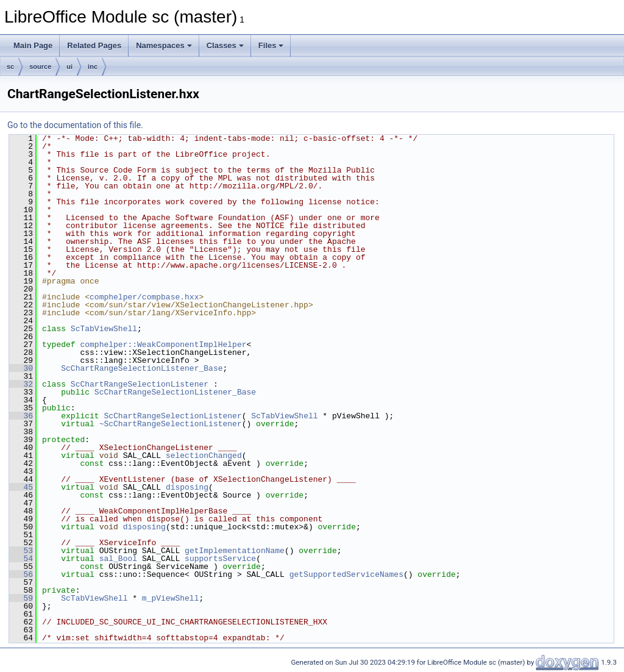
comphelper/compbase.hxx (144, 297)
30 (21, 368)
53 (21, 551)
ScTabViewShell (104, 329)
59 (21, 598)
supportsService (220, 559)
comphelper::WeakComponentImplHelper (163, 345)
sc (10, 66)
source (40, 66)
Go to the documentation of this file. (75, 125)
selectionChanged (204, 456)
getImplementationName (235, 551)
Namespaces (164, 45)
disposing (187, 487)
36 (21, 416)
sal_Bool (118, 559)
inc (93, 66)
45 (21, 487)
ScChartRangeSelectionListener (140, 384)
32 (21, 384)
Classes (225, 45)
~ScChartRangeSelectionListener (171, 424)
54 (21, 559)
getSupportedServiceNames (346, 574)
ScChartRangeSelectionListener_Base (142, 368)
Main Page (33, 45)
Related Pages (94, 45)
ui (69, 66)
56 (21, 574)
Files (271, 45)
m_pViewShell (171, 598)
